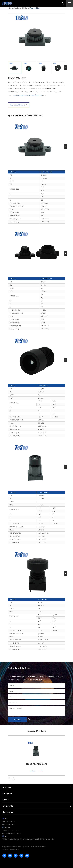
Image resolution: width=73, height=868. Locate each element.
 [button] (65, 68)
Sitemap (5, 850)
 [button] (13, 779)
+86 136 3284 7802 (8, 824)
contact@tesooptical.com (11, 833)
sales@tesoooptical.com (11, 830)
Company (7, 794)
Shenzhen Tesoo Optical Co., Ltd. (22, 847)
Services (7, 800)
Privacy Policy (15, 850)
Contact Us (8, 812)
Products (18, 8)
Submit (17, 719)
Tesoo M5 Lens (35, 8)
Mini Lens (25, 8)
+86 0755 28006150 (9, 822)
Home (11, 8)
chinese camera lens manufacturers (28, 95)
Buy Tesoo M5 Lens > (19, 105)
